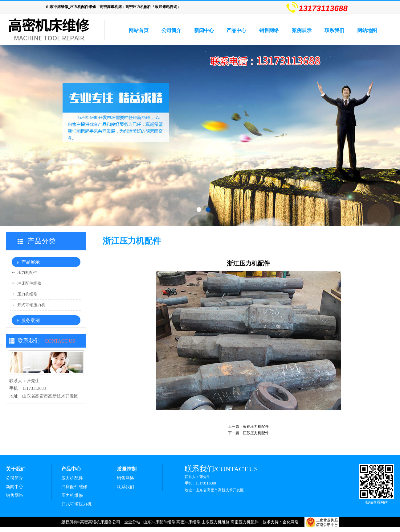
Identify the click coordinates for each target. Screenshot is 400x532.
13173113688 (317, 7)
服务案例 (31, 320)
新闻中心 (204, 30)
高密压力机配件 (245, 522)
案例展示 (302, 30)
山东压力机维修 (216, 522)
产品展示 (31, 262)
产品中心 (236, 30)
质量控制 (127, 469)
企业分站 (132, 522)
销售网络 (269, 30)
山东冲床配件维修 (159, 522)
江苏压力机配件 (256, 433)
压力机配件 (27, 272)
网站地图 (367, 30)
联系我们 (334, 30)
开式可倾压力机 (31, 305)
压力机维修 (27, 294)
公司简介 (171, 30)
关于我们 (16, 469)
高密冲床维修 (188, 522)
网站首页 (139, 30)
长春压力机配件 (256, 427)
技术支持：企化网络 (281, 522)
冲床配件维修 (29, 283)
